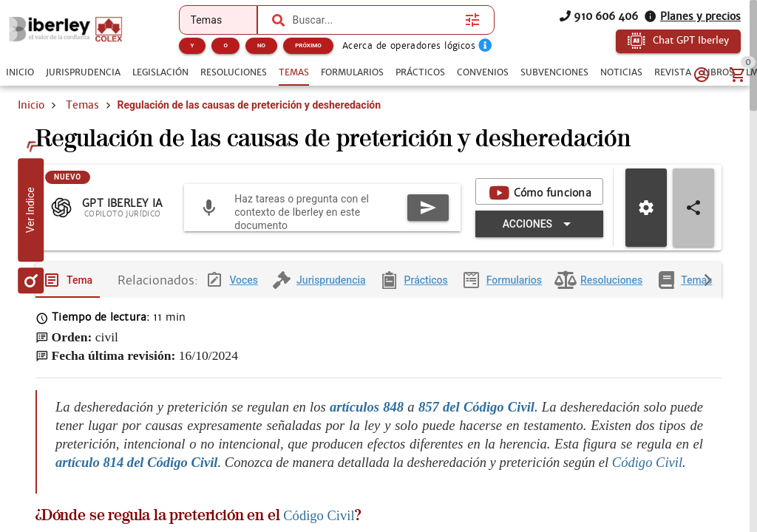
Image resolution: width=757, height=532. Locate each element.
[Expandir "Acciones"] (539, 225)
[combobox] (376, 20)
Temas (82, 105)
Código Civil (647, 462)
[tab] (20, 72)
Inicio (31, 105)
